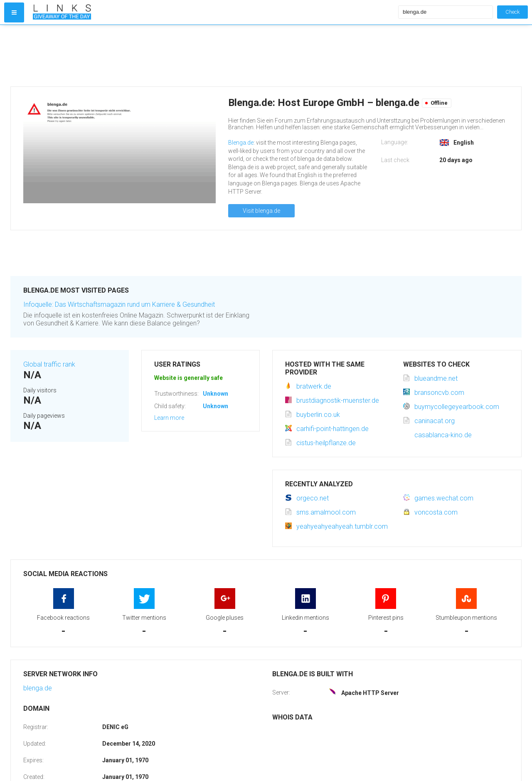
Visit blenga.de (261, 211)
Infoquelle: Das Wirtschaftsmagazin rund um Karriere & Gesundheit (119, 304)
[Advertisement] (214, 56)
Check (512, 12)
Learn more (169, 418)
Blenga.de (241, 143)
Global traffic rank (49, 364)
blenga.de (38, 688)
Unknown (216, 394)
